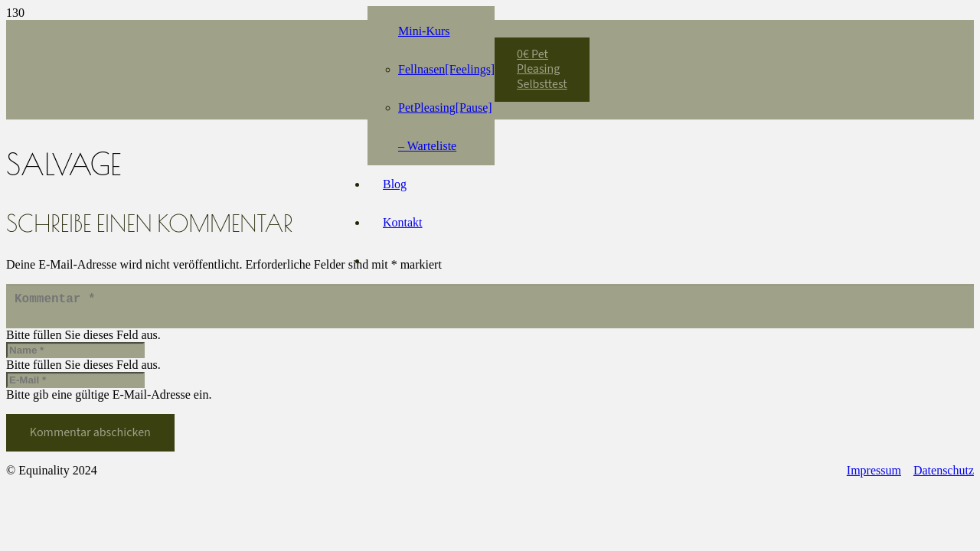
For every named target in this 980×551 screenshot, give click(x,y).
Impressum (874, 476)
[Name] (75, 356)
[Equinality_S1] (222, 62)
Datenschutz (944, 476)
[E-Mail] (75, 386)
